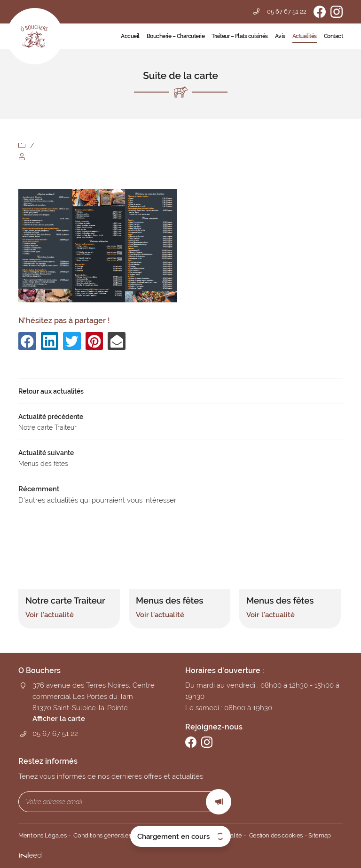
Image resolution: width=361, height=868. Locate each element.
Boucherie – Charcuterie (176, 36)
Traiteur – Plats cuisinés (240, 36)
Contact (334, 36)
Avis (280, 36)
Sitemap (313, 835)
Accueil (130, 36)
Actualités (305, 36)
